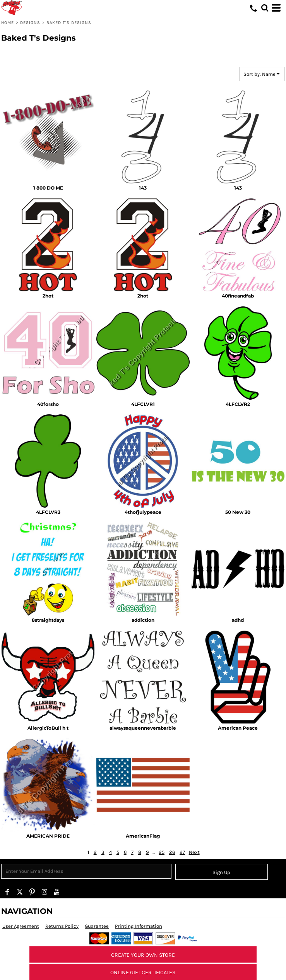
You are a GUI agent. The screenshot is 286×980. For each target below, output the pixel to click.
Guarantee (97, 926)
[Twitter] (20, 892)
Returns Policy (62, 926)
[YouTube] (57, 892)
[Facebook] (7, 892)
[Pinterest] (32, 892)
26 (172, 852)
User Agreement (21, 926)
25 (162, 852)
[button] (265, 8)
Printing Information (139, 926)
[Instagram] (45, 892)
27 (182, 852)
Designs (30, 23)
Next (194, 852)
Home (8, 23)
